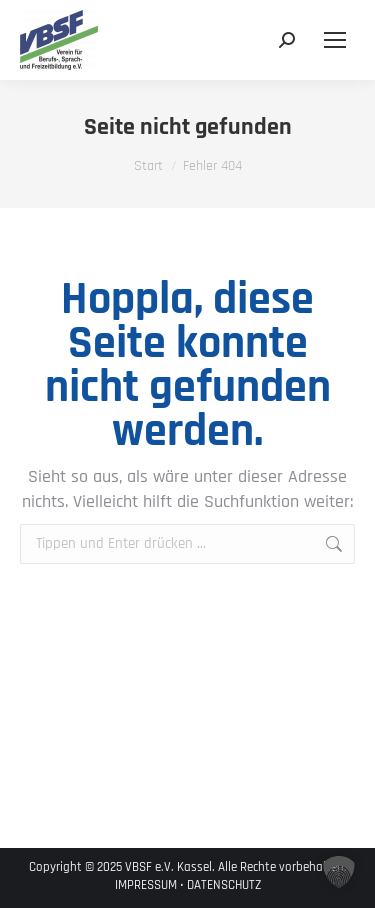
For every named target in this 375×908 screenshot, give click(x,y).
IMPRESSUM (146, 885)
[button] (339, 872)
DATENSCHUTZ (224, 885)
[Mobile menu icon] (335, 40)
